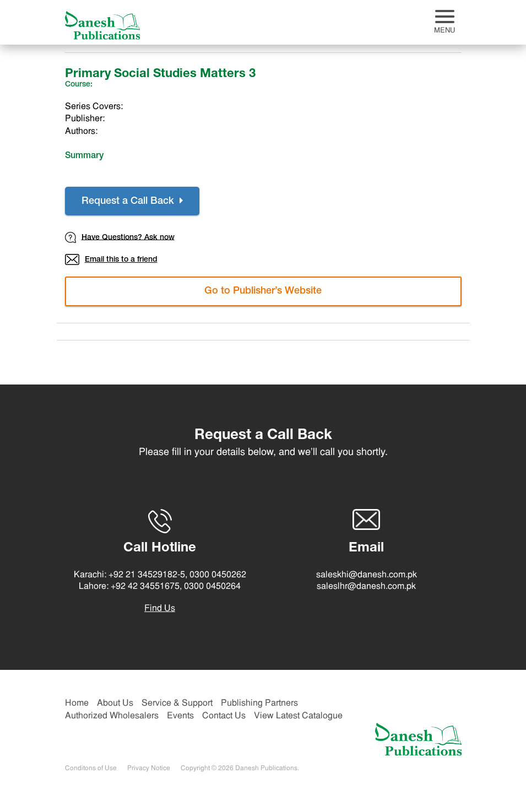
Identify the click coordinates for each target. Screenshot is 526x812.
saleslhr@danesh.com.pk (366, 587)
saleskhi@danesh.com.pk (367, 575)
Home (77, 703)
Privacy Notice (149, 768)
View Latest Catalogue (298, 716)
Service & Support (177, 703)
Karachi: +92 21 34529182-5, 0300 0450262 (160, 575)
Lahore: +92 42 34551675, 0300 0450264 (160, 587)
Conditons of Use (91, 768)
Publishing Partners (259, 703)
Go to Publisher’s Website (263, 291)
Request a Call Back (132, 201)
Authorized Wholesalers (112, 716)
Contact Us (224, 716)
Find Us (160, 609)
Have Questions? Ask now (120, 237)
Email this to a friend (111, 259)
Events (180, 716)
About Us (115, 703)
